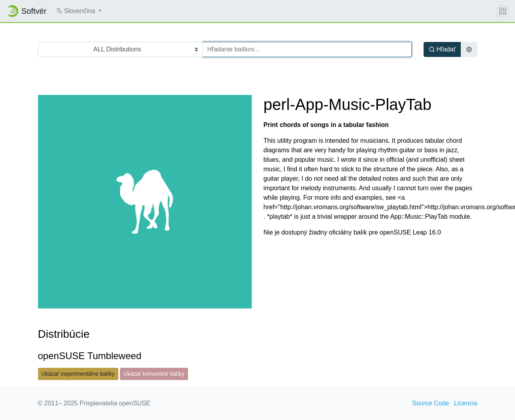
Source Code (430, 403)
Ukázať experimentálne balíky (78, 374)
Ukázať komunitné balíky (154, 374)
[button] (79, 11)
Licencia (466, 403)
